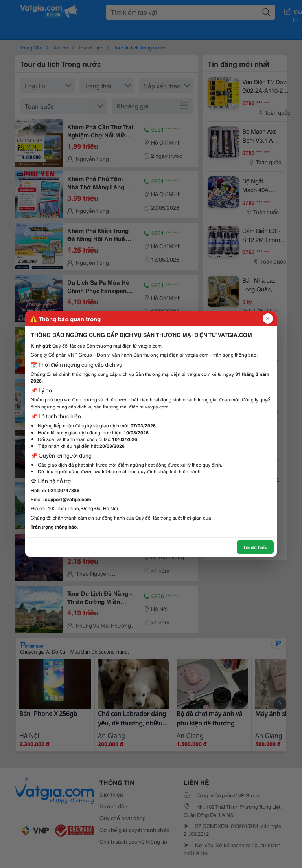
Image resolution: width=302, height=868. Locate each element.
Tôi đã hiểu (255, 547)
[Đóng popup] (268, 319)
